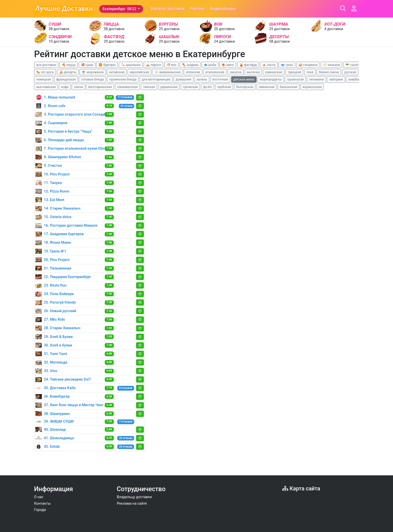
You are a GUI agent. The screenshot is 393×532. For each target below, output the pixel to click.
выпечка (253, 72)
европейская (139, 72)
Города (40, 510)
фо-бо (208, 87)
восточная (220, 79)
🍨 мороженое (93, 72)
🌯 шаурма (190, 65)
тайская (149, 87)
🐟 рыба (210, 65)
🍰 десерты (68, 72)
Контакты (42, 504)
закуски (236, 72)
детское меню (244, 79)
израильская (312, 87)
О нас (39, 497)
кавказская (274, 72)
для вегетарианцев (156, 79)
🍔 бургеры (107, 65)
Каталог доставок (168, 9)
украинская (169, 87)
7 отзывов (126, 422)
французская (66, 79)
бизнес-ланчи (329, 72)
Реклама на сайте (132, 504)
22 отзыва (126, 438)
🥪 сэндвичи (308, 65)
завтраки (336, 79)
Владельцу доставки (134, 497)
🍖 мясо (228, 65)
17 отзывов (125, 97)
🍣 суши (87, 65)
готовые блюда (92, 79)
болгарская (245, 87)
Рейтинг (198, 9)
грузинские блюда (123, 79)
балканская (288, 87)
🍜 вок (171, 65)
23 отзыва (126, 447)
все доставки (46, 65)
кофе (65, 87)
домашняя (183, 79)
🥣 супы (287, 65)
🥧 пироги (153, 65)
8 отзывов (126, 388)
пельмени (316, 79)
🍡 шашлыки (131, 65)
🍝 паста (269, 65)
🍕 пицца (69, 65)
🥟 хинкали (331, 65)
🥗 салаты (353, 65)
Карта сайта (301, 489)
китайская (117, 72)
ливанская (267, 87)
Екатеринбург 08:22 (120, 9)
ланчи (78, 87)
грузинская (295, 79)
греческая (190, 87)
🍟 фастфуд (248, 65)
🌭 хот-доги (45, 72)
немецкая (44, 79)
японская (193, 72)
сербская (224, 87)
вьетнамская (46, 87)
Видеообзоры (223, 9)
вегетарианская (100, 87)
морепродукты (271, 79)
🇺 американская (167, 72)
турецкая (294, 72)
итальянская (215, 72)
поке (310, 72)
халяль (202, 79)
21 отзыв (126, 106)
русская (350, 72)
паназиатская (127, 87)
